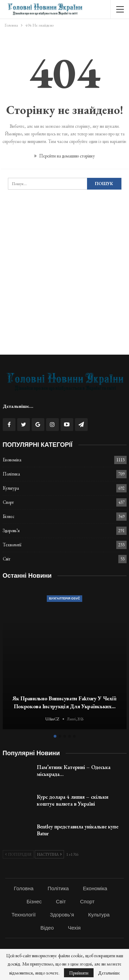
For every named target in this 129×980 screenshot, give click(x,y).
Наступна (49, 854)
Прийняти (79, 973)
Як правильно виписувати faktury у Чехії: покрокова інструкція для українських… (64, 702)
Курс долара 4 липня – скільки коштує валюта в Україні (73, 800)
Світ (7, 559)
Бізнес (9, 516)
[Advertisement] (64, 283)
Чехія (74, 928)
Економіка (12, 460)
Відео (47, 928)
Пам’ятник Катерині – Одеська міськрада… (74, 771)
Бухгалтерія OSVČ (65, 598)
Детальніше (109, 973)
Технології (12, 545)
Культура (11, 488)
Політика (11, 474)
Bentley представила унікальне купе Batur (78, 830)
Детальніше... (18, 406)
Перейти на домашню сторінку (64, 156)
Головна (24, 888)
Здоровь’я (11, 531)
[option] (65, 659)
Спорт (8, 502)
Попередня (18, 854)
